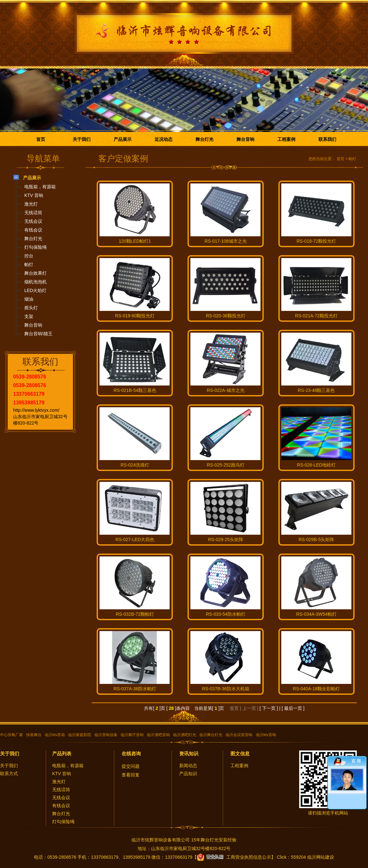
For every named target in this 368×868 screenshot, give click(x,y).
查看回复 (131, 775)
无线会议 (61, 798)
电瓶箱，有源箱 (68, 766)
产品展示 (123, 139)
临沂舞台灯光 (211, 735)
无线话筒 (61, 790)
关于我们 (82, 139)
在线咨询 (131, 754)
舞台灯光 (204, 139)
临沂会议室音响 (239, 735)
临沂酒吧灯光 (185, 735)
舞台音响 (245, 139)
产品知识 (188, 774)
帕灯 (352, 159)
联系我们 (327, 139)
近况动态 (164, 139)
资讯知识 (189, 754)
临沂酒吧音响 (158, 735)
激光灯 (59, 782)
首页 (41, 139)
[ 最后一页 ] (293, 708)
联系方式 (9, 774)
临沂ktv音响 (266, 735)
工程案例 (286, 139)
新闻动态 (188, 766)
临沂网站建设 (321, 857)
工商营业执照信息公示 (234, 857)
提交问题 (131, 766)
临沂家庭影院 (80, 735)
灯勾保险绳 (63, 822)
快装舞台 (34, 735)
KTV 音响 (62, 774)
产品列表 (62, 754)
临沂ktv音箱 (55, 735)
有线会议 (61, 806)
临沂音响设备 (106, 735)
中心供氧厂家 (12, 735)
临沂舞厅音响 (132, 735)
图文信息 (240, 754)
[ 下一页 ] (269, 708)
